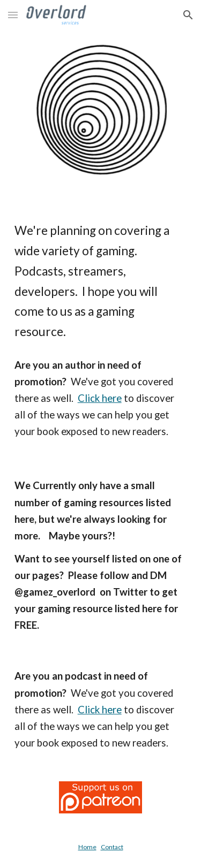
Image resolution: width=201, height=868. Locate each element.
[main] (101, 281)
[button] (13, 15)
